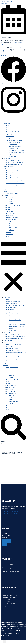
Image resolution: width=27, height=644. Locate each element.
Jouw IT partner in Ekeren (14, 171)
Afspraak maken (6, 37)
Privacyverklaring (6, 568)
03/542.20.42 (5, 538)
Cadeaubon (10, 234)
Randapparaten (11, 214)
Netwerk (9, 209)
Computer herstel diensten (14, 140)
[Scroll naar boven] (2, 642)
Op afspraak (12, 600)
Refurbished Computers (13, 205)
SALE (8, 236)
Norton (11, 226)
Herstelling (7, 138)
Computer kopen (11, 173)
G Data (11, 224)
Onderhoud (7, 158)
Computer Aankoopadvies (14, 128)
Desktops (12, 201)
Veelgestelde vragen (12, 193)
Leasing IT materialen (12, 175)
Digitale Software (11, 220)
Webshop (6, 195)
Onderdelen (10, 216)
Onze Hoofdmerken (12, 130)
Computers (7, 124)
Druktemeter (13, 156)
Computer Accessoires (13, 218)
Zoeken (3, 413)
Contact (6, 191)
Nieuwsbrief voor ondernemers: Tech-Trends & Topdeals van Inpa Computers (16, 185)
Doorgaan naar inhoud (7, 2)
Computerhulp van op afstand (18, 150)
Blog (5, 189)
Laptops (12, 199)
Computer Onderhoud (13, 160)
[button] (13, 267)
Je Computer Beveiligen (13, 177)
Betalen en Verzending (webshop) (11, 571)
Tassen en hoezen (11, 211)
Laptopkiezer (10, 136)
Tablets (11, 203)
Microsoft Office (14, 228)
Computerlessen (8, 167)
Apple (8, 207)
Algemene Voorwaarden (8, 564)
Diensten (9, 232)
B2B (5, 169)
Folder (8, 126)
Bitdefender (13, 222)
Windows (12, 230)
